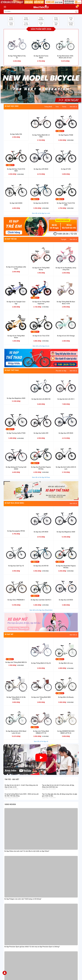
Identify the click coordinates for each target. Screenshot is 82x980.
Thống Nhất (56, 24)
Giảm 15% (61, 693)
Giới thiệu (7, 905)
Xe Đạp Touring (56, 19)
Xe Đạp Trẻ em (11, 24)
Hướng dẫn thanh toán (11, 910)
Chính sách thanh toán (11, 919)
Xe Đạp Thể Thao (26, 19)
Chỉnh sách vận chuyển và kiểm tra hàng (17, 929)
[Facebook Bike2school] (44, 938)
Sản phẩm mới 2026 (41, 29)
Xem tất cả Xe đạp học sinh (41, 213)
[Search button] (76, 12)
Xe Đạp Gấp (71, 19)
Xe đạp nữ (41, 24)
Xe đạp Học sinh (26, 24)
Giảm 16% (36, 332)
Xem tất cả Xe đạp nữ (41, 741)
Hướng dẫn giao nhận (11, 912)
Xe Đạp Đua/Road (41, 19)
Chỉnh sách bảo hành (11, 921)
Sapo (56, 978)
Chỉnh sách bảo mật (10, 924)
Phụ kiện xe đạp (61, 371)
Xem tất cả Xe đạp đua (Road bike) (41, 610)
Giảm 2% (11, 659)
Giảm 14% (36, 199)
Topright (63, 239)
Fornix (64, 107)
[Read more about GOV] (51, 927)
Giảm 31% (36, 298)
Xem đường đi (25, 873)
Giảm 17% (11, 165)
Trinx (57, 107)
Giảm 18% (61, 199)
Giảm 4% (35, 727)
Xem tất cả (73, 107)
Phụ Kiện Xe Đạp (71, 24)
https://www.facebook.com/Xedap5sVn (59, 906)
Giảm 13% (61, 131)
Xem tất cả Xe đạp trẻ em (41, 346)
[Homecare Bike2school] (60, 920)
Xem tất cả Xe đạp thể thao (41, 477)
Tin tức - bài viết (12, 779)
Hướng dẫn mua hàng (11, 907)
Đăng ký (35, 954)
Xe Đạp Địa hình (11, 19)
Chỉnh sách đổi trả (10, 926)
